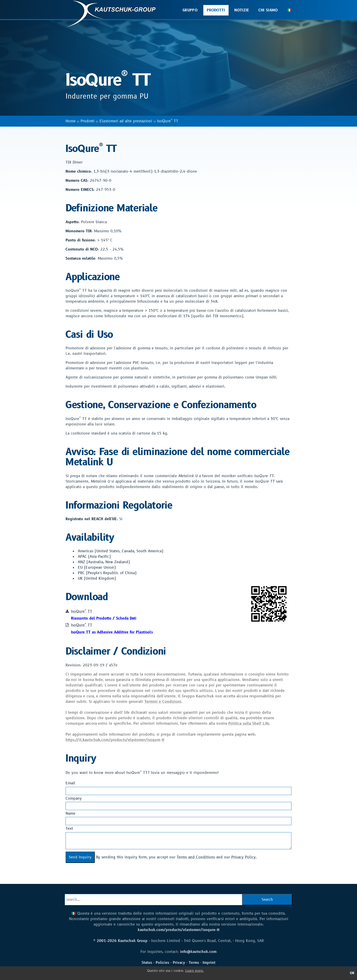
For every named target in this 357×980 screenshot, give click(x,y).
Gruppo (190, 10)
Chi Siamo (268, 10)
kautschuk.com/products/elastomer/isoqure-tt (179, 930)
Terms (194, 963)
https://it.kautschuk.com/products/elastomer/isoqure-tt (115, 740)
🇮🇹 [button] (289, 10)
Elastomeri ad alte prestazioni (126, 121)
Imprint (209, 963)
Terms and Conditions (196, 857)
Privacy (179, 963)
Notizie (242, 10)
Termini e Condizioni (163, 702)
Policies (162, 963)
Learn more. (195, 971)
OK (352, 973)
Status (147, 963)
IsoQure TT (168, 121)
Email (70, 783)
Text (69, 829)
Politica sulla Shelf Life (249, 724)
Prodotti (216, 10)
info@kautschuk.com (198, 952)
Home (71, 121)
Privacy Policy (244, 857)
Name (70, 814)
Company (74, 798)
